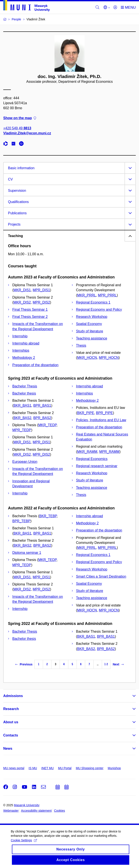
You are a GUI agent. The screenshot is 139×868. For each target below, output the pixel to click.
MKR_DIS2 (22, 302)
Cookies (60, 811)
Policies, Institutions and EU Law (101, 420)
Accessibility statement (36, 811)
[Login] (115, 8)
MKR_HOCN (87, 358)
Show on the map (20, 118)
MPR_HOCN (109, 358)
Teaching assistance (92, 338)
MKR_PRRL (87, 295)
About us (11, 722)
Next (118, 664)
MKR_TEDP (47, 425)
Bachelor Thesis (25, 386)
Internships (21, 350)
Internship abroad (26, 343)
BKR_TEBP (48, 516)
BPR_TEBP (21, 521)
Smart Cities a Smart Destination (101, 576)
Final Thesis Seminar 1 (30, 310)
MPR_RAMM (109, 452)
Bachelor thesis (24, 393)
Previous (24, 664)
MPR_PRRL (107, 295)
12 (106, 664)
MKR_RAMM (87, 452)
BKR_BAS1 (22, 406)
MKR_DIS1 (22, 290)
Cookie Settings (24, 844)
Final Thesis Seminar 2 (30, 317)
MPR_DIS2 (41, 302)
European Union (25, 462)
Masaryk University (27, 805)
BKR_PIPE (86, 413)
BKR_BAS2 (22, 418)
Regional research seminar (97, 466)
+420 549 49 (17, 128)
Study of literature (90, 331)
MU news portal (14, 768)
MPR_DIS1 (41, 290)
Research (11, 709)
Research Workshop (92, 317)
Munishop (114, 768)
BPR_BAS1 (42, 406)
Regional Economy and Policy (99, 310)
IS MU (33, 768)
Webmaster (11, 811)
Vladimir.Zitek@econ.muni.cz (27, 133)
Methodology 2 (24, 358)
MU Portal (65, 768)
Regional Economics (92, 459)
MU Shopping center (90, 768)
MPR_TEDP (22, 430)
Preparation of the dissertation (35, 365)
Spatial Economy (89, 324)
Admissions (13, 696)
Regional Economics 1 (93, 302)
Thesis (81, 345)
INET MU (47, 768)
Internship (20, 336)
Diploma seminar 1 (27, 553)
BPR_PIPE (104, 413)
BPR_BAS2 (42, 418)
